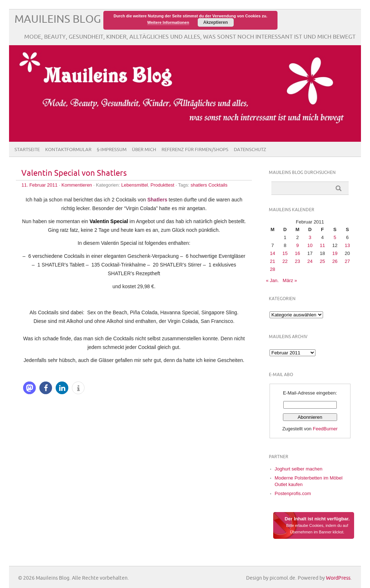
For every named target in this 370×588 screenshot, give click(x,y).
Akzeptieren (215, 22)
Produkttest (163, 185)
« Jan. (272, 280)
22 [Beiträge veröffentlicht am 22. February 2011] (285, 261)
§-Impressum (112, 150)
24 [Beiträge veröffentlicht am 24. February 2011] (310, 261)
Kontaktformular (68, 150)
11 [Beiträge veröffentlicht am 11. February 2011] (322, 245)
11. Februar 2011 (39, 185)
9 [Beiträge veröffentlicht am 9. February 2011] (298, 245)
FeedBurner (325, 429)
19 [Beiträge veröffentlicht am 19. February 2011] (335, 253)
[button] (29, 388)
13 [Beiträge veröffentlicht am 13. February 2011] (347, 245)
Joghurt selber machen (298, 469)
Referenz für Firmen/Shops (195, 150)
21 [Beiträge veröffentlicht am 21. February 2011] (272, 261)
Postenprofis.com (293, 493)
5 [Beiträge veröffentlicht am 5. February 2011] (335, 237)
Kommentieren (77, 185)
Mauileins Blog (58, 19)
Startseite (27, 150)
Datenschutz (250, 150)
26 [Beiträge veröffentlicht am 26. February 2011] (335, 261)
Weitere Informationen (168, 22)
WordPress (338, 578)
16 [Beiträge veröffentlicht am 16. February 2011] (297, 253)
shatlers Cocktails (209, 185)
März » (290, 280)
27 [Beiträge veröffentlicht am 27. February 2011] (347, 261)
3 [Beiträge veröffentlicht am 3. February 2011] (310, 237)
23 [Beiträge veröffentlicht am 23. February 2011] (297, 261)
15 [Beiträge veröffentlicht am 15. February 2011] (285, 253)
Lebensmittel (135, 185)
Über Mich (144, 150)
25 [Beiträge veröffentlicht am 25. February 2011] (322, 261)
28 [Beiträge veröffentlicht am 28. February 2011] (272, 269)
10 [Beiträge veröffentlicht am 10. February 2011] (310, 245)
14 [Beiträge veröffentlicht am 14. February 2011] (272, 253)
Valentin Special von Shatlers (74, 173)
